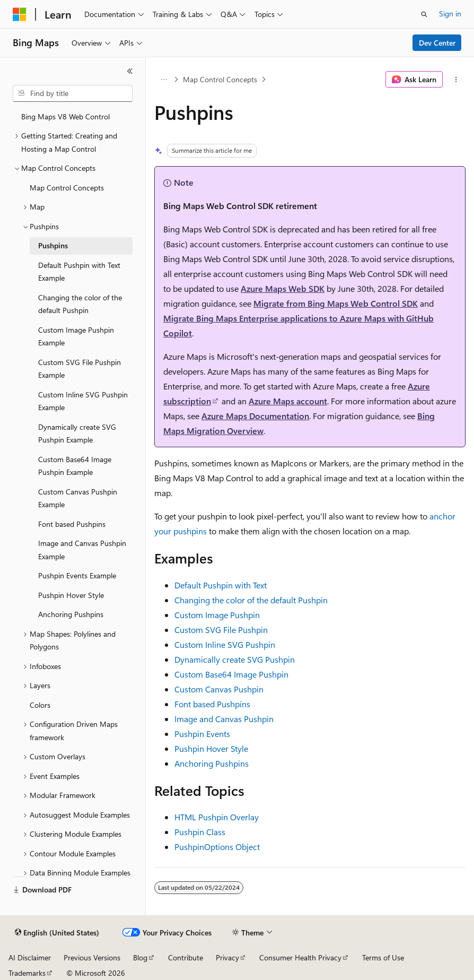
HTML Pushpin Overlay (217, 817)
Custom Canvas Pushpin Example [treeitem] (78, 498)
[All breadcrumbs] (164, 80)
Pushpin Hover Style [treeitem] (71, 595)
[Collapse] (130, 71)
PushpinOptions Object (217, 847)
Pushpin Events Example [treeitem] (77, 575)
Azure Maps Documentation (255, 416)
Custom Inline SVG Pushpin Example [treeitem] (83, 401)
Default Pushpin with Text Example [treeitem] (79, 272)
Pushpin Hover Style (211, 748)
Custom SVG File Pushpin (221, 630)
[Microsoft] (20, 14)
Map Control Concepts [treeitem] (67, 188)
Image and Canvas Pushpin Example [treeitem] (82, 550)
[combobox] (73, 93)
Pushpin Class (200, 832)
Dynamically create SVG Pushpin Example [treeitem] (77, 433)
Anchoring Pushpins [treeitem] (71, 614)
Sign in (450, 14)
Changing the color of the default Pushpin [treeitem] (80, 304)
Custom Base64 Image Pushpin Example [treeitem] (75, 466)
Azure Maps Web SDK (283, 288)
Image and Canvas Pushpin (224, 719)
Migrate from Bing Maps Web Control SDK (336, 303)
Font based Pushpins (212, 704)
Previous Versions (92, 957)
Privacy (227, 957)
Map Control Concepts (220, 79)
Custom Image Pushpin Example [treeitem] (76, 336)
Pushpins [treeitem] (53, 245)
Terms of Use (383, 957)
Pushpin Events (202, 734)
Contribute (186, 957)
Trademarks (27, 973)
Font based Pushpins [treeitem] (72, 524)
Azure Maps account (288, 401)
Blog (140, 957)
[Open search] (424, 14)
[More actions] (456, 80)
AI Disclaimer (30, 957)
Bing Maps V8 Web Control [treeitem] (65, 116)
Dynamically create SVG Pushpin (235, 659)
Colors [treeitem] (40, 705)
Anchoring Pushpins (212, 763)
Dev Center (437, 43)
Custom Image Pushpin (217, 615)
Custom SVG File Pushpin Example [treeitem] (80, 369)
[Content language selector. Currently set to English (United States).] (57, 933)
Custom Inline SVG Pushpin (225, 644)
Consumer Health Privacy (300, 957)
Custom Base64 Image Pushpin (231, 674)
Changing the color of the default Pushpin (251, 600)
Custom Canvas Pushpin (219, 689)
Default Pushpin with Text (221, 585)
